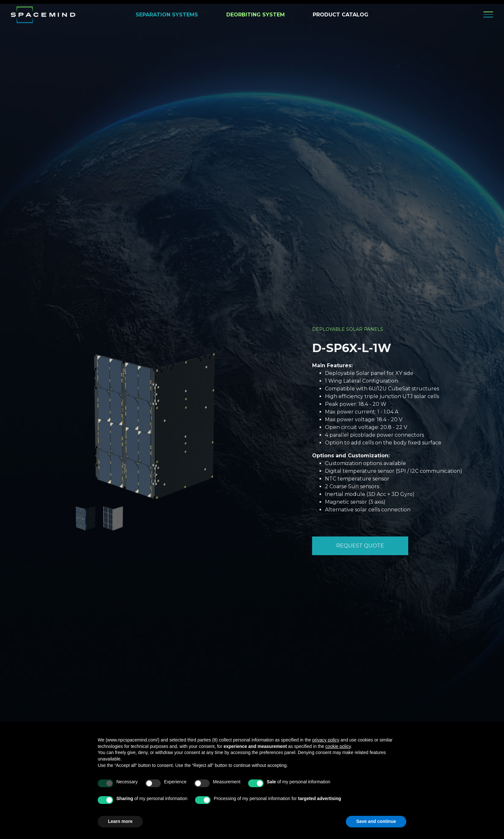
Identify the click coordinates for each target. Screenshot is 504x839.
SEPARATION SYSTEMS (167, 15)
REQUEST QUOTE (360, 545)
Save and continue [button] (376, 821)
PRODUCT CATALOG (341, 15)
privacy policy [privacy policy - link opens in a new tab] (326, 740)
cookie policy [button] (338, 746)
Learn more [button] (120, 821)
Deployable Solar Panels (348, 329)
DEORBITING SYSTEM (256, 15)
